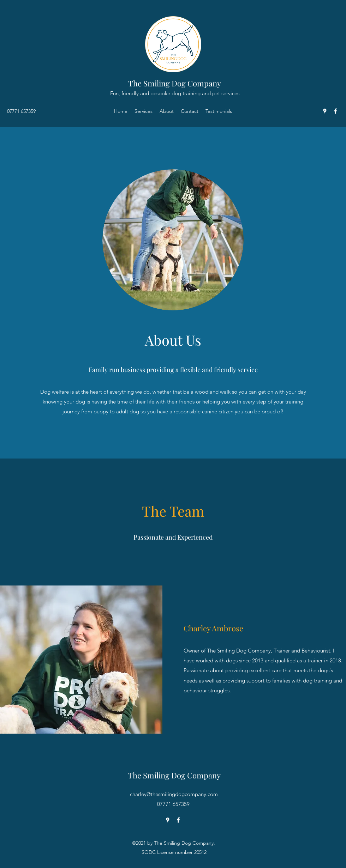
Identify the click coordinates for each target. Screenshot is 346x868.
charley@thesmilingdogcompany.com (174, 794)
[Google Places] (325, 111)
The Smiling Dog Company (175, 83)
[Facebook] (335, 111)
